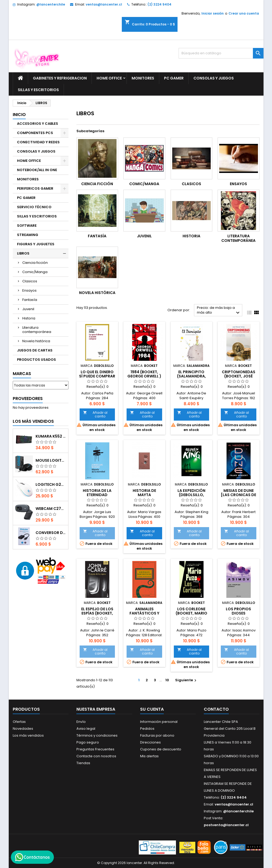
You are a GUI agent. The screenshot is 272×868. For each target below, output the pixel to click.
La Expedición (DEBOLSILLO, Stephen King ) (191, 495)
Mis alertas (149, 756)
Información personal (159, 722)
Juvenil (28, 309)
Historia (29, 318)
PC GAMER (174, 78)
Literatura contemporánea (37, 330)
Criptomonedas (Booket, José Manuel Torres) (239, 376)
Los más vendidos (33, 421)
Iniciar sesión (213, 13)
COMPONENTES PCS (35, 133)
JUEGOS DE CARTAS (35, 350)
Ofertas (19, 722)
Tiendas (83, 763)
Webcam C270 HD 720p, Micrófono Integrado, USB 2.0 (51, 509)
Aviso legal (86, 729)
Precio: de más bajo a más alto (219, 311)
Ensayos (29, 290)
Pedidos (147, 729)
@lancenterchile (51, 4)
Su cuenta (152, 709)
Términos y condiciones (97, 735)
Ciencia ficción (35, 263)
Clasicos (30, 281)
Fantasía (30, 300)
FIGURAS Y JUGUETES (36, 244)
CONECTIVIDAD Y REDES (38, 142)
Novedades (23, 729)
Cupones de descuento (161, 749)
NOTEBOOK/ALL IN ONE (37, 170)
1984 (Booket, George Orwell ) (144, 374)
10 (167, 680)
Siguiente (186, 680)
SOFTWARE (27, 226)
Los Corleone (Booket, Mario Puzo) (191, 613)
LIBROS (23, 253)
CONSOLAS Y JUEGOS (214, 78)
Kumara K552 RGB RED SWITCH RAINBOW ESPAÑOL (51, 436)
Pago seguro (88, 742)
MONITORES (143, 78)
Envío (81, 722)
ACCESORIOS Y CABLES (38, 124)
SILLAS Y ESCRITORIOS (38, 90)
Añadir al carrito (95, 414)
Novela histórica (36, 341)
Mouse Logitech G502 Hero (51, 460)
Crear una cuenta (244, 13)
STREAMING (28, 235)
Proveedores (28, 399)
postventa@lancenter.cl (226, 825)
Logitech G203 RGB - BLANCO (51, 484)
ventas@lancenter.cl (104, 4)
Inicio (19, 115)
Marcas (22, 374)
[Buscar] (221, 53)
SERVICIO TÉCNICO (34, 207)
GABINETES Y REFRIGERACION (60, 78)
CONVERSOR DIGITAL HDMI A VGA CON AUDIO (51, 533)
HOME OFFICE (109, 78)
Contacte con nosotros (96, 756)
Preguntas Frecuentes (95, 749)
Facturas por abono (157, 735)
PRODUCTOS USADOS (36, 360)
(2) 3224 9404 (159, 4)
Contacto (216, 709)
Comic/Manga (35, 272)
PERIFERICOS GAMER (35, 188)
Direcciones (150, 742)
